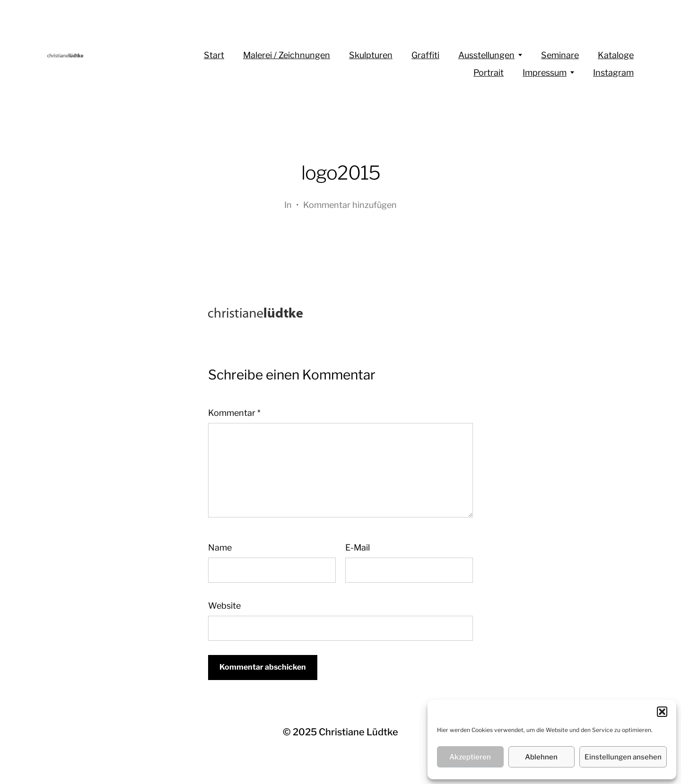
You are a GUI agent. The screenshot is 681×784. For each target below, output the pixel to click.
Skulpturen (371, 55)
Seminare (560, 55)
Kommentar (234, 413)
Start (214, 55)
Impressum (545, 73)
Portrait (489, 73)
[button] (662, 712)
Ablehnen (541, 757)
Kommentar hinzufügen (350, 205)
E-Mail (358, 547)
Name (220, 547)
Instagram (613, 73)
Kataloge (616, 55)
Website (224, 606)
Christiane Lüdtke (358, 732)
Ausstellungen (486, 55)
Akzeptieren (470, 757)
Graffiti (425, 55)
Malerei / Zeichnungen (287, 55)
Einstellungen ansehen (623, 757)
